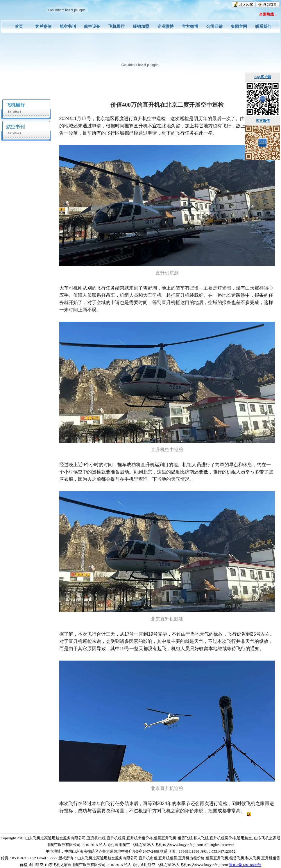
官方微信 (263, 121)
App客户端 (263, 77)
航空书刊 (68, 27)
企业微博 (166, 27)
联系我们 (263, 27)
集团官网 (239, 27)
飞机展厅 (117, 27)
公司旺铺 (214, 27)
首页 (19, 27)
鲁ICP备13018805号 (245, 865)
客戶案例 (43, 27)
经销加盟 (141, 27)
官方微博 (190, 27)
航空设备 (92, 27)
